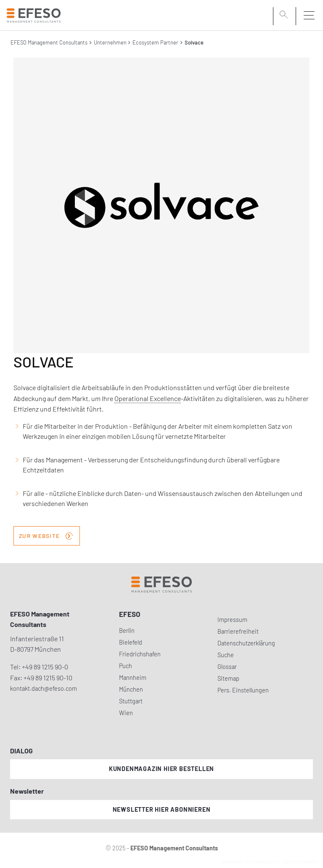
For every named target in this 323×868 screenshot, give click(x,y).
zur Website (46, 535)
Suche (226, 655)
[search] (285, 16)
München (131, 689)
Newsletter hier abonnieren (162, 809)
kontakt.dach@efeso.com (44, 688)
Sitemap (228, 678)
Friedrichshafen (140, 654)
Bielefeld (131, 642)
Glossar (227, 667)
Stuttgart (131, 701)
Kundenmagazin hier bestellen (161, 769)
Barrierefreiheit (238, 631)
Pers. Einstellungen (243, 690)
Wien (126, 713)
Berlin (127, 631)
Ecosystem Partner (155, 42)
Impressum (232, 620)
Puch (126, 666)
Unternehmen (110, 42)
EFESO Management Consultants (49, 42)
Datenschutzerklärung (246, 643)
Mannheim (133, 678)
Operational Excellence (148, 398)
